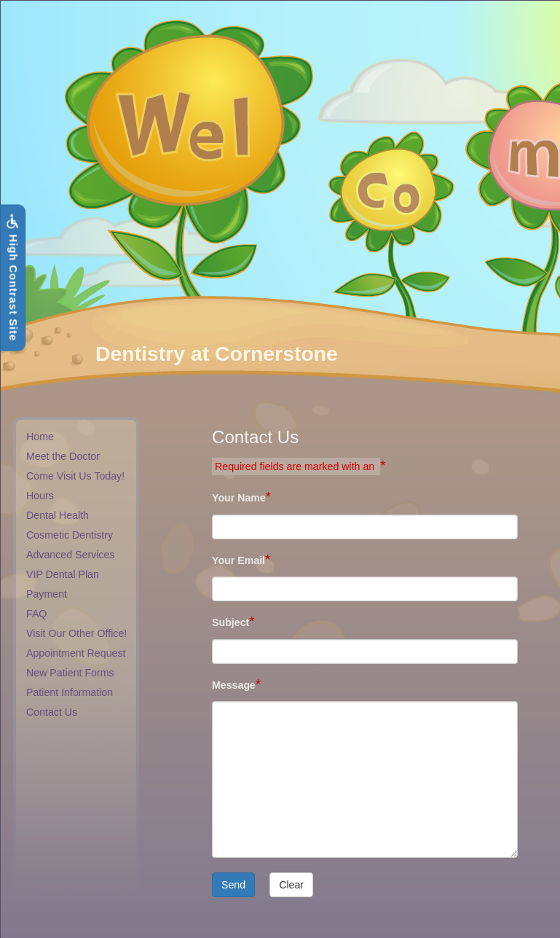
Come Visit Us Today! (75, 476)
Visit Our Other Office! (76, 633)
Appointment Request (76, 653)
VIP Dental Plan (63, 574)
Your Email (238, 560)
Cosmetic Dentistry (70, 535)
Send (233, 885)
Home (40, 437)
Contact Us (52, 712)
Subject (230, 622)
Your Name (239, 498)
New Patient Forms (70, 673)
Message (234, 685)
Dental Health (58, 515)
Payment (47, 594)
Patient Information (70, 692)
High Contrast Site (12, 278)
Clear (291, 885)
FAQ (36, 614)
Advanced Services (70, 555)
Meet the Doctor (63, 456)
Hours (40, 496)
